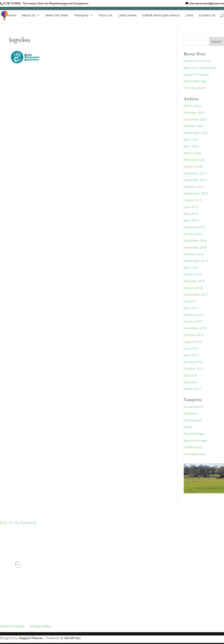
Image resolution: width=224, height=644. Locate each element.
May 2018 (191, 268)
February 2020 (194, 160)
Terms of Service (12, 626)
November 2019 (195, 180)
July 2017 (190, 301)
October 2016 (194, 335)
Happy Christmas (196, 75)
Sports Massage (195, 81)
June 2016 (191, 348)
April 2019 (191, 220)
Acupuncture (193, 407)
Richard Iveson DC (197, 61)
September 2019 (196, 193)
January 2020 (193, 166)
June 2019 (191, 207)
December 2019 (195, 173)
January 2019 (193, 234)
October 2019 (194, 187)
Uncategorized (194, 454)
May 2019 (191, 214)
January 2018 (193, 288)
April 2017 (191, 308)
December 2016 (195, 328)
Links (189, 16)
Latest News (127, 16)
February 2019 (194, 227)
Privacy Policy (40, 626)
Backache (191, 413)
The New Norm (195, 88)
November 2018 (195, 247)
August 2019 (193, 200)
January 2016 (193, 362)
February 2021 (194, 113)
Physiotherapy (194, 434)
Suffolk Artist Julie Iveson (161, 16)
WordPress (73, 638)
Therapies (81, 16)
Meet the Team (57, 16)
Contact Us (207, 16)
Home (12, 16)
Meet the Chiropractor (200, 68)
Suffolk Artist (193, 447)
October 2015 (194, 369)
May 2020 (191, 140)
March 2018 (192, 274)
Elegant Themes (31, 638)
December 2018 (195, 241)
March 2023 (192, 106)
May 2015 (191, 382)
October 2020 (194, 126)
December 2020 (195, 119)
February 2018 (194, 281)
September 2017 (196, 294)
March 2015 (192, 389)
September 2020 (196, 133)
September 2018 (196, 261)
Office (188, 427)
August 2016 (193, 342)
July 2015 (190, 375)
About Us (29, 16)
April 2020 (191, 146)
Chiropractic (193, 420)
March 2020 (192, 153)
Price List (106, 16)
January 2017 (193, 321)
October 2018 (194, 254)
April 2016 (191, 355)
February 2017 (194, 315)
